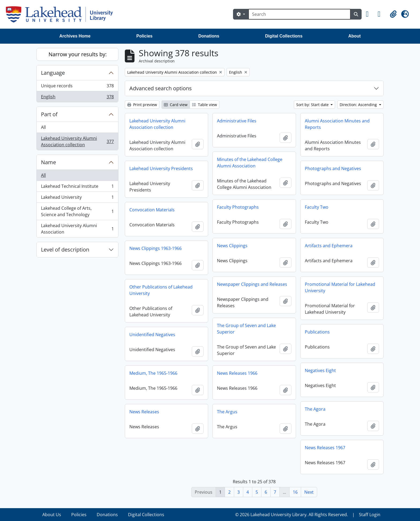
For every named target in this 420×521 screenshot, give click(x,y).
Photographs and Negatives (333, 168)
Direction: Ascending (359, 105)
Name (48, 162)
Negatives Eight (320, 370)
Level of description (65, 250)
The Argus (227, 412)
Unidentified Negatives (152, 335)
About (354, 36)
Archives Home (75, 36)
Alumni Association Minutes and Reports (337, 124)
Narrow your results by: (78, 54)
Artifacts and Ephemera (329, 246)
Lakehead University (77, 198)
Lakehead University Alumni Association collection (77, 141)
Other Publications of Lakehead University (161, 290)
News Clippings (232, 246)
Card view (176, 105)
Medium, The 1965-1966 (153, 373)
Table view (205, 105)
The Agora (315, 409)
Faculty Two (317, 207)
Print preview (142, 105)
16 (295, 492)
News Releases (144, 412)
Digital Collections (284, 36)
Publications (317, 332)
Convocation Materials (152, 210)
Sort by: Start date (313, 105)
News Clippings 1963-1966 (155, 248)
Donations (209, 36)
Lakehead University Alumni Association (77, 229)
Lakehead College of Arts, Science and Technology (77, 211)
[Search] (299, 14)
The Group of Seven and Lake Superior (246, 329)
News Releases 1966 (237, 373)
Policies (144, 36)
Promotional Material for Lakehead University (340, 287)
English (77, 98)
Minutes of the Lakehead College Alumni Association (250, 163)
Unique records (77, 87)
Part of (49, 114)
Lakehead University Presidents (161, 168)
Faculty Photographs (238, 207)
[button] (370, 14)
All (43, 127)
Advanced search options (161, 88)
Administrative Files (237, 121)
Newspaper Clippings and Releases (252, 284)
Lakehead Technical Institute (77, 187)
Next (309, 492)
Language (53, 73)
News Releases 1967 (325, 448)
